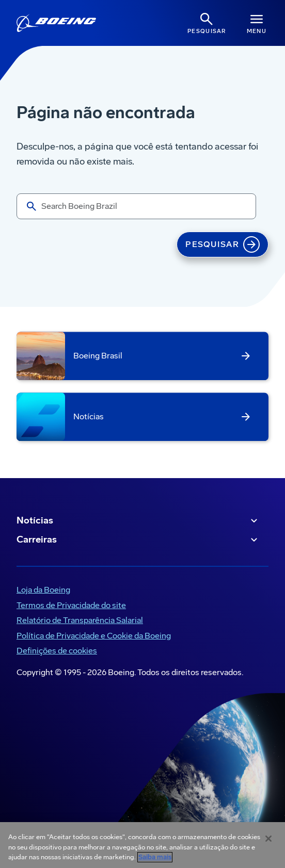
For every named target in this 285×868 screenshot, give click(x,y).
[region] (142, 845)
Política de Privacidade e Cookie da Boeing (94, 636)
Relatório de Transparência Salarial (80, 620)
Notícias (138, 521)
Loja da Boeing (43, 590)
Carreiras (138, 540)
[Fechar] (268, 839)
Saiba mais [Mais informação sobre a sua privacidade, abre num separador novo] (155, 857)
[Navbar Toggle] (257, 23)
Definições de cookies (57, 651)
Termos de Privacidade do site (71, 605)
